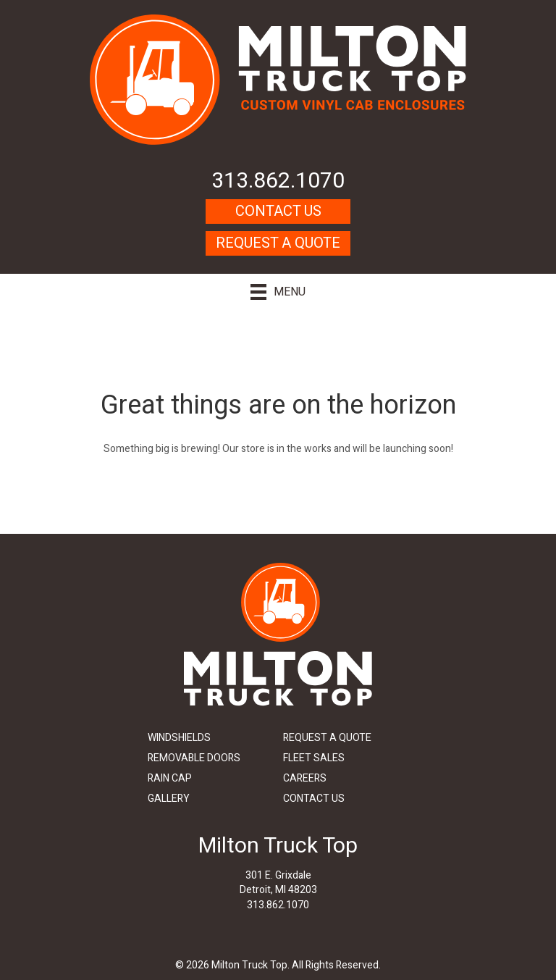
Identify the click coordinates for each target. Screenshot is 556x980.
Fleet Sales (314, 758)
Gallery (169, 799)
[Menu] (278, 292)
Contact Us (278, 211)
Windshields (179, 738)
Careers (305, 778)
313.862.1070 (278, 181)
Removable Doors (194, 758)
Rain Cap (170, 778)
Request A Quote (278, 243)
